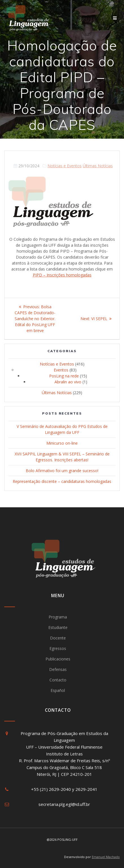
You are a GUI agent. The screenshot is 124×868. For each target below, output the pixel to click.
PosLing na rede (64, 376)
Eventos (61, 370)
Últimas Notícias (98, 166)
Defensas (58, 669)
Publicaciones (58, 659)
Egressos (58, 648)
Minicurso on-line (62, 443)
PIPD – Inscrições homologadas (62, 275)
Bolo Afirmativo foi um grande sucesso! (62, 471)
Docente (58, 638)
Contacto (58, 680)
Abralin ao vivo (68, 382)
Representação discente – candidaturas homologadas (62, 481)
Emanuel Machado (106, 857)
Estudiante (58, 627)
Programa (58, 617)
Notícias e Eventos (65, 166)
